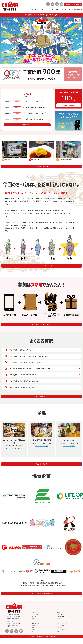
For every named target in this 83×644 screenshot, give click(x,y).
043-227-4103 (13, 632)
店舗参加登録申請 (73, 4)
